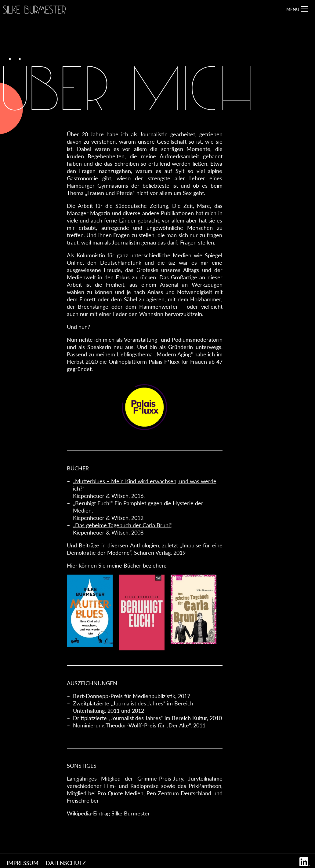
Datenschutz (66, 863)
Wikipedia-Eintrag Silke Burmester (108, 813)
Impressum (23, 863)
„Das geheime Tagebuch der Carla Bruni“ (122, 525)
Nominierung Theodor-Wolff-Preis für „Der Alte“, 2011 (139, 725)
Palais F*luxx (164, 362)
